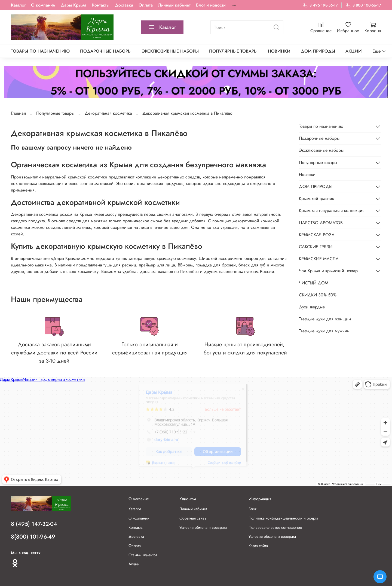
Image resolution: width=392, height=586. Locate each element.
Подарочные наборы (106, 51)
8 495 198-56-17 (320, 5)
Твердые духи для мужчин (324, 331)
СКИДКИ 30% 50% (318, 295)
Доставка (124, 5)
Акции (134, 564)
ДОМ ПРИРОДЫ (318, 51)
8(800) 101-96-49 (33, 537)
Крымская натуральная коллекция (332, 210)
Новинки (279, 51)
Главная (18, 113)
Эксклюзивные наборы (170, 51)
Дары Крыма (73, 5)
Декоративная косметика (108, 113)
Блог (252, 509)
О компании (43, 5)
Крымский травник (316, 198)
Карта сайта (258, 546)
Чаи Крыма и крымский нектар (328, 271)
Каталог (18, 5)
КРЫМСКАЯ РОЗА (317, 235)
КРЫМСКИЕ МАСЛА (319, 259)
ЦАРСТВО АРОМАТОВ (321, 223)
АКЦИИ (354, 51)
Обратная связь (193, 518)
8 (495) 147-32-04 (34, 524)
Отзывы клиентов (143, 555)
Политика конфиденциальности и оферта (283, 518)
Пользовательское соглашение (275, 527)
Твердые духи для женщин (325, 319)
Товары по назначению (40, 51)
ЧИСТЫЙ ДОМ (314, 283)
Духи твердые (312, 307)
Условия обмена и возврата (203, 527)
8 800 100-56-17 (363, 5)
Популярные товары (233, 51)
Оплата (146, 5)
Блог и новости (211, 5)
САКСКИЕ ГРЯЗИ (316, 247)
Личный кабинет (174, 5)
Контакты (101, 5)
